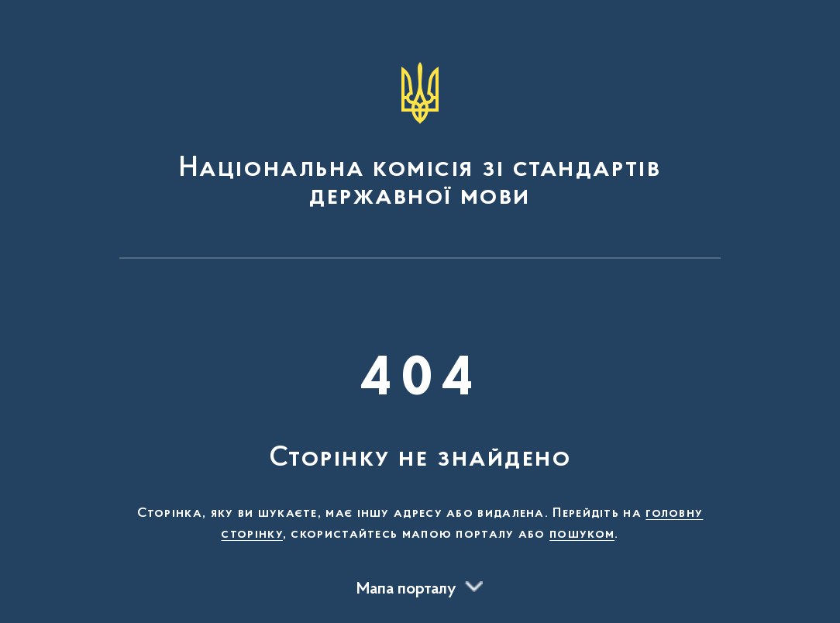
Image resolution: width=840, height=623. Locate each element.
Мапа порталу (406, 590)
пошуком (582, 535)
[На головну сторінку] (420, 136)
